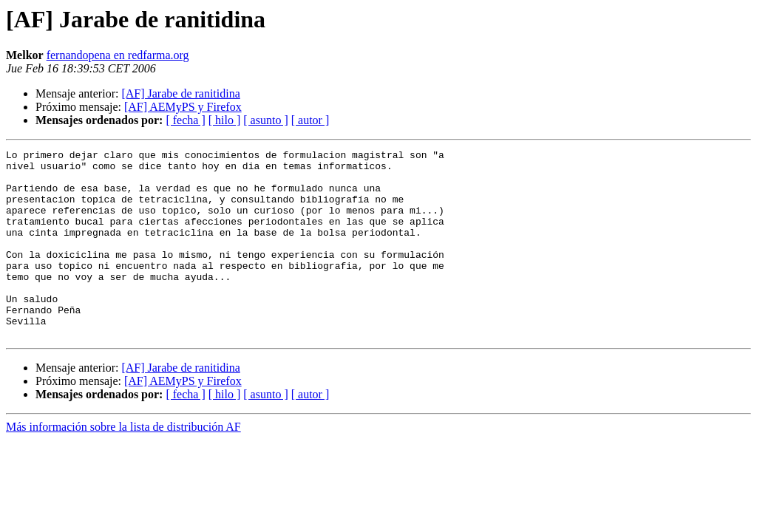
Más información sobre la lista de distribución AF (123, 464)
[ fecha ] (185, 120)
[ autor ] (310, 120)
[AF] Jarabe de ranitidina (180, 93)
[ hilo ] (225, 120)
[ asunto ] (265, 120)
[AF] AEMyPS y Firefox (183, 107)
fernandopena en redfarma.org (118, 55)
